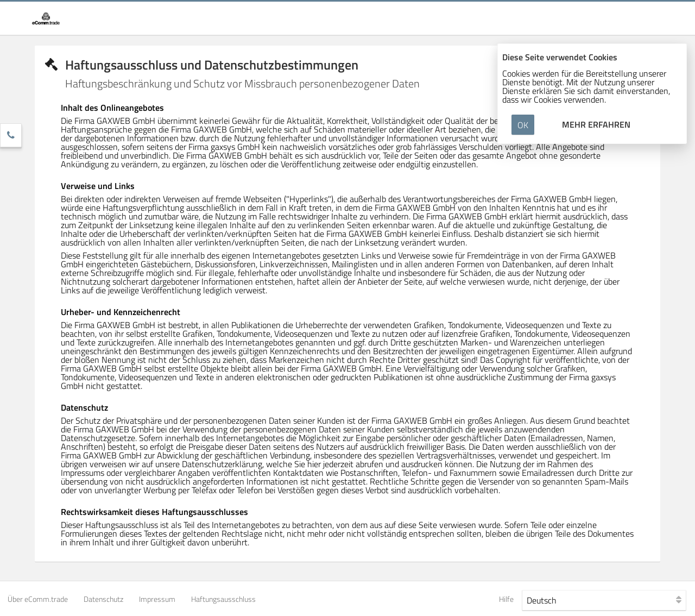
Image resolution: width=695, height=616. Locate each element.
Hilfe (506, 599)
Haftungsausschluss (223, 599)
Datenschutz (103, 599)
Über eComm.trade (38, 599)
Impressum (157, 599)
